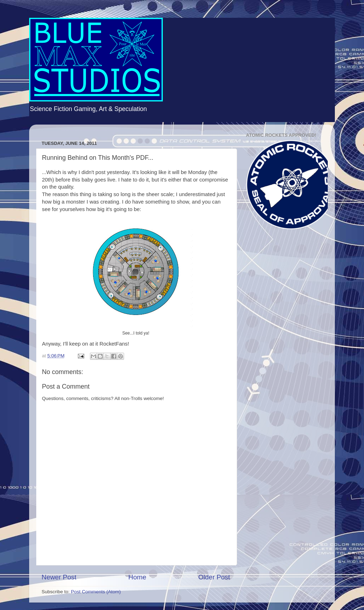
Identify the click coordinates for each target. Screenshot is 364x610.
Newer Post (59, 577)
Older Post (214, 577)
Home (137, 577)
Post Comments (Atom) (96, 592)
